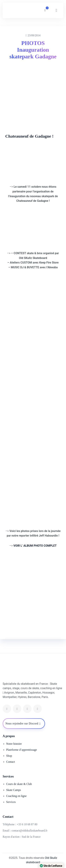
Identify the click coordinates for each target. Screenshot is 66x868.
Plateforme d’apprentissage (22, 750)
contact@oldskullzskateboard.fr (30, 831)
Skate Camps (14, 790)
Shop (9, 756)
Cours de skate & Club (19, 784)
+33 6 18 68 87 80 (27, 824)
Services (11, 802)
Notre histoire (14, 744)
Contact (11, 762)
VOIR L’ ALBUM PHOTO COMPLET (35, 546)
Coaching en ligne (16, 796)
